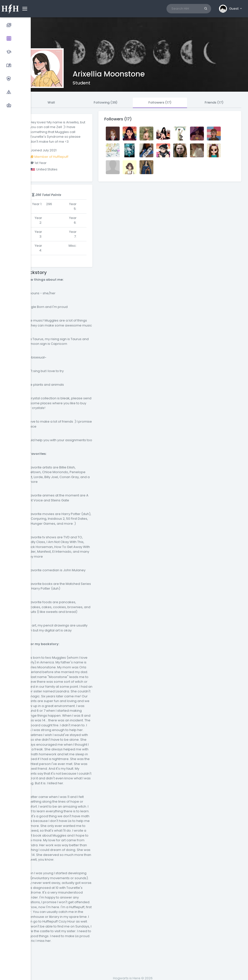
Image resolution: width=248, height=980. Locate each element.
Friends (214, 102)
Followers (160, 102)
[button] (231, 9)
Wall (51, 102)
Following (106, 102)
